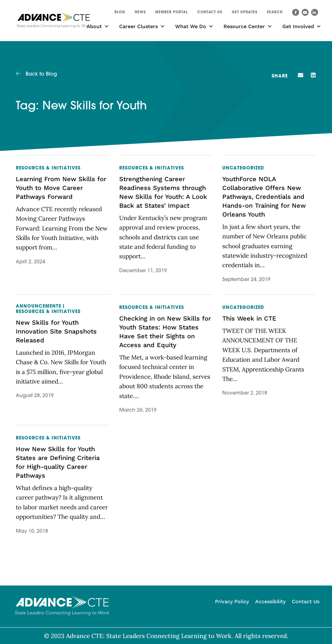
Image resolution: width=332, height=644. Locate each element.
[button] (275, 13)
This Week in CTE (249, 318)
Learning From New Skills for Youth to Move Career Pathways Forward (61, 188)
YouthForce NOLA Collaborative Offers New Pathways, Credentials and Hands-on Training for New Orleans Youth (264, 197)
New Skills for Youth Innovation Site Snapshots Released (56, 331)
